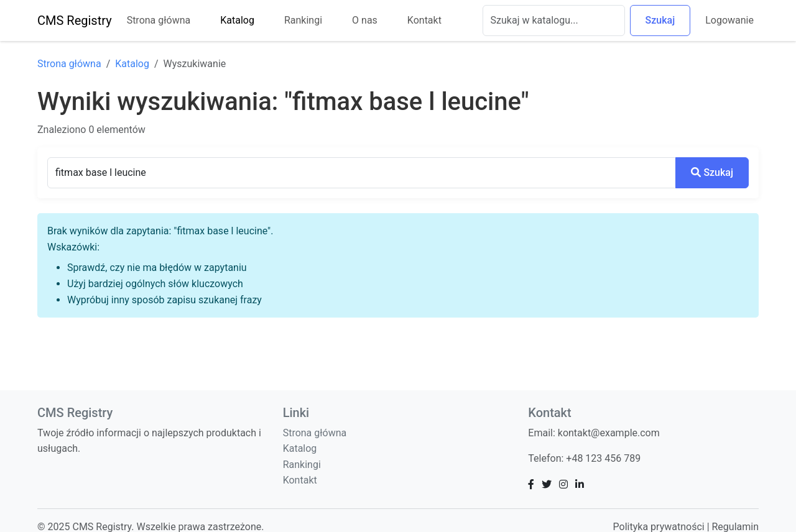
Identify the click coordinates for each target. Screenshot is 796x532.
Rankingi (303, 20)
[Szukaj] (554, 21)
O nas (365, 20)
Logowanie (729, 20)
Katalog (237, 20)
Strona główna (159, 20)
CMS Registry (75, 21)
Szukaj (660, 20)
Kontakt (424, 20)
